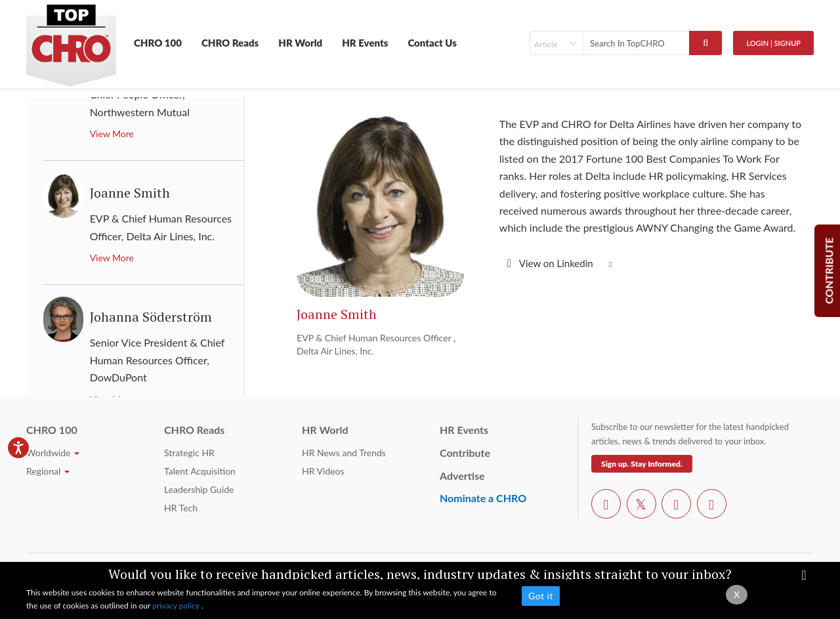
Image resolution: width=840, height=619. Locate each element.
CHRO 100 (158, 43)
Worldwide (53, 453)
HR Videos (323, 471)
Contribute (465, 453)
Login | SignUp (773, 43)
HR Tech (181, 508)
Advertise (462, 476)
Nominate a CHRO (483, 498)
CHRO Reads (230, 43)
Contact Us (432, 43)
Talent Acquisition (200, 471)
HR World (300, 43)
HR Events (365, 43)
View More (112, 134)
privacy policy (177, 606)
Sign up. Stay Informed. (642, 464)
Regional (48, 471)
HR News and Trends (344, 453)
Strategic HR (189, 453)
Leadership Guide (199, 489)
